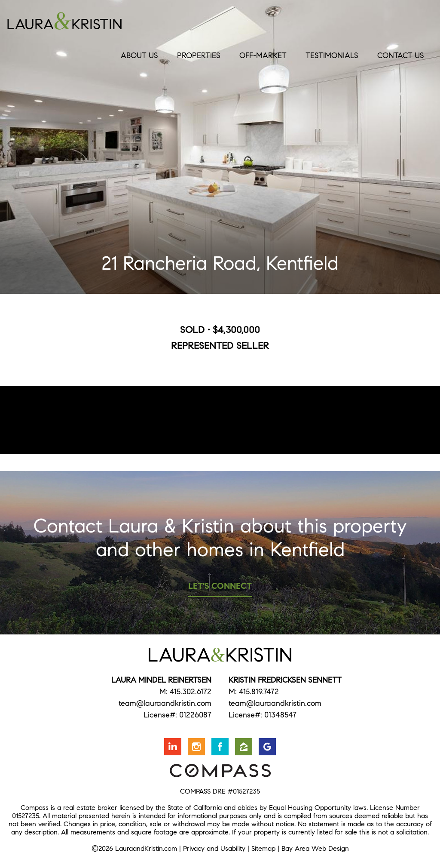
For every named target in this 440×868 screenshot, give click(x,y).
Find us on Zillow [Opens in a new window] (244, 747)
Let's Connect (220, 586)
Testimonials (332, 55)
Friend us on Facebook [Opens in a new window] (220, 747)
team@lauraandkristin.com (165, 703)
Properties (199, 55)
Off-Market (263, 55)
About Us (139, 55)
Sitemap (263, 848)
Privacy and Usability (214, 848)
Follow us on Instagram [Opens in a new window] (196, 747)
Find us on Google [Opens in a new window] (267, 747)
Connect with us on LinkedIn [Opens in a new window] (173, 747)
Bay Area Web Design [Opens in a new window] (315, 848)
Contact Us (401, 55)
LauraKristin (95, 21)
